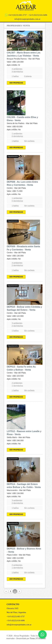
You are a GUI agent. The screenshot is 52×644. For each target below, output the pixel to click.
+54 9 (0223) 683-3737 (17, 15)
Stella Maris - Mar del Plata (18, 437)
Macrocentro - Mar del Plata (19, 490)
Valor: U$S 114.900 (15, 558)
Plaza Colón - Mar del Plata (19, 555)
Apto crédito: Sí (13, 65)
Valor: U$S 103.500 (15, 376)
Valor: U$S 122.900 (15, 316)
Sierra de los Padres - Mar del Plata (22, 123)
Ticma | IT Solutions (38, 638)
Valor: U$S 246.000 (15, 440)
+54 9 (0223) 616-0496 (38, 15)
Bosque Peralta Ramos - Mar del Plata (23, 59)
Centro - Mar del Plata (16, 188)
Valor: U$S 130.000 (15, 256)
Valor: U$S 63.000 (15, 126)
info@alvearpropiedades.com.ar (27, 19)
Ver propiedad (16, 83)
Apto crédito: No (14, 130)
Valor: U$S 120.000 (15, 62)
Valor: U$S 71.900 (15, 191)
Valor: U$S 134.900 (15, 493)
